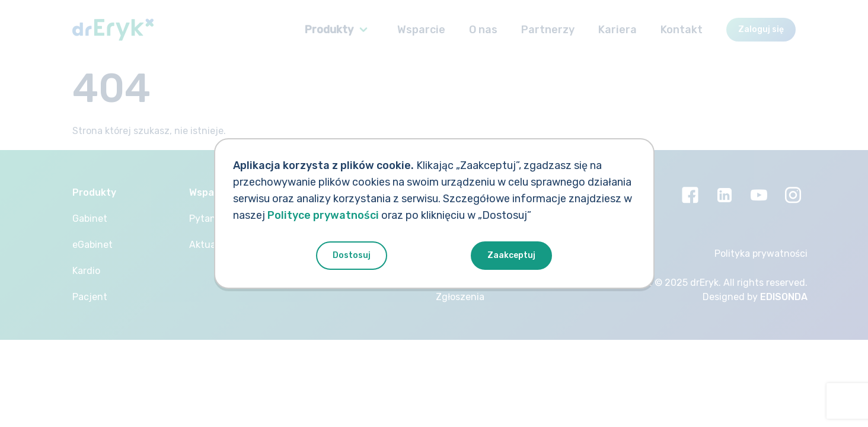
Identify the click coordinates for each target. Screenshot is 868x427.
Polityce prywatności (323, 215)
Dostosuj (352, 255)
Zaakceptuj (511, 255)
